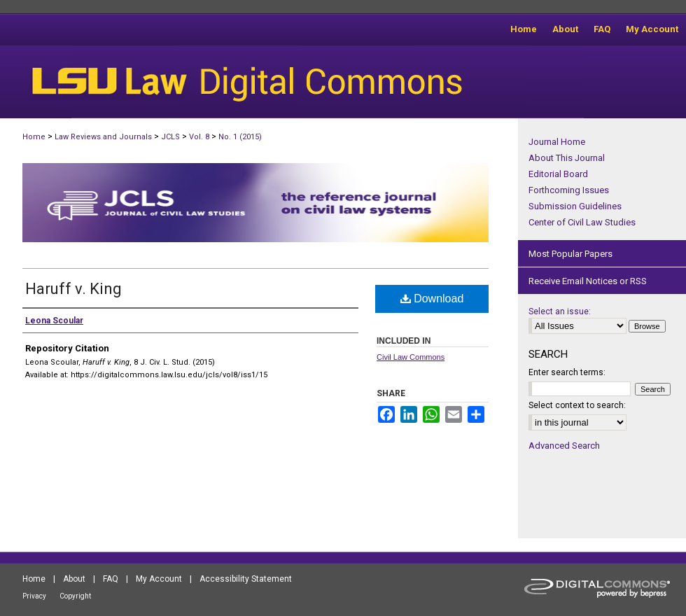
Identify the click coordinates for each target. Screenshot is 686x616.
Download (432, 299)
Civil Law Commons (411, 357)
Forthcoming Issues (569, 190)
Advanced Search (564, 446)
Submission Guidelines (575, 206)
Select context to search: (577, 405)
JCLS (170, 137)
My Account (159, 579)
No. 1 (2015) (240, 137)
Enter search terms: (567, 372)
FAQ (111, 579)
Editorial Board (558, 174)
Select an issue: (560, 311)
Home (34, 137)
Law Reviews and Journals (103, 137)
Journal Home (557, 142)
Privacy (34, 596)
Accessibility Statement (246, 579)
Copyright (75, 596)
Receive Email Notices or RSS (588, 281)
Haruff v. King (73, 289)
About (74, 579)
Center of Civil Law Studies (582, 222)
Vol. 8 (199, 137)
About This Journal (567, 158)
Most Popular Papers (570, 254)
